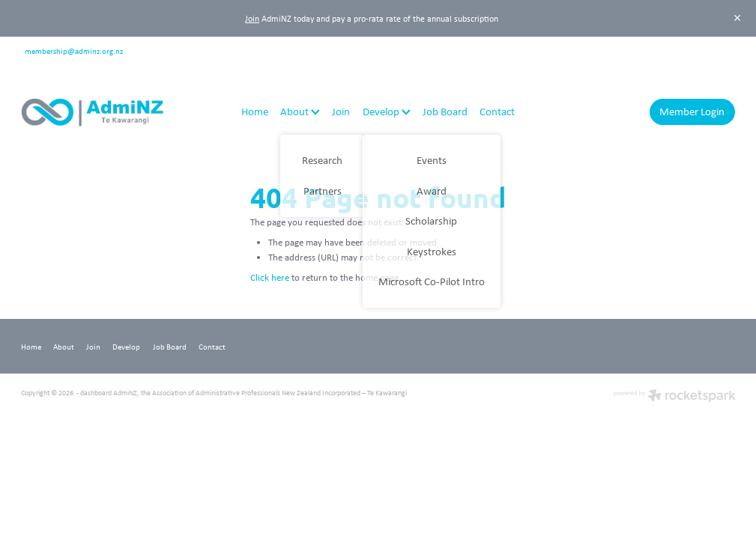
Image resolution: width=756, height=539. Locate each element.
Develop (387, 111)
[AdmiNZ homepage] (93, 112)
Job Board (445, 111)
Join (252, 18)
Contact (497, 111)
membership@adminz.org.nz (74, 50)
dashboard (96, 393)
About (300, 111)
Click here (270, 277)
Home (255, 111)
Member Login (692, 111)
